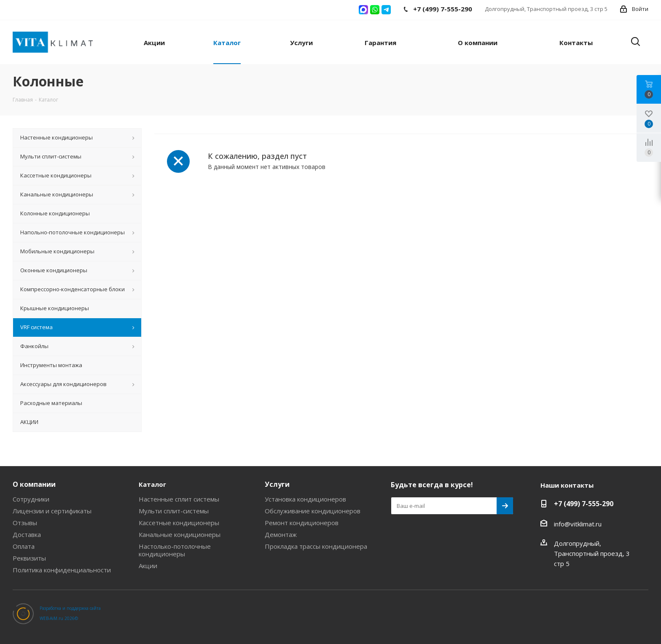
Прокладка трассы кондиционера (316, 546)
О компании (34, 484)
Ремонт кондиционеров (302, 523)
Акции (148, 566)
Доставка (27, 534)
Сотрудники (31, 499)
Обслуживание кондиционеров (313, 511)
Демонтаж (281, 534)
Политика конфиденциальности (62, 570)
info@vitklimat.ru (578, 524)
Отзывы (25, 523)
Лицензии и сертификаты (52, 511)
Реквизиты (29, 558)
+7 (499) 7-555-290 (584, 504)
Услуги (277, 484)
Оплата (24, 546)
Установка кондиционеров (305, 499)
